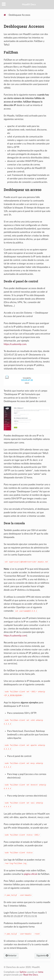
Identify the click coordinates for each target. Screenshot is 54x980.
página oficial (31, 874)
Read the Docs (31, 975)
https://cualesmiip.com (15, 344)
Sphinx (23, 972)
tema (41, 972)
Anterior (11, 956)
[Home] (5, 15)
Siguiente (42, 956)
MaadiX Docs (29, 5)
